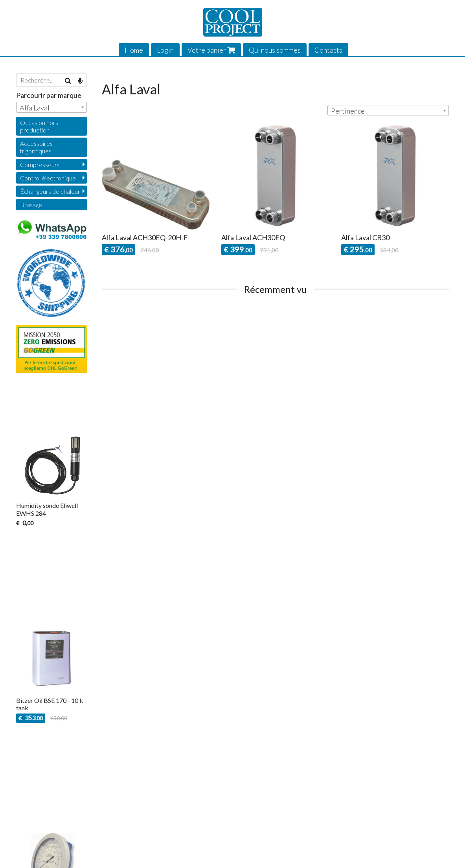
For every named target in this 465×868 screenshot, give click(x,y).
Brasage (31, 205)
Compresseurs (40, 165)
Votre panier (211, 50)
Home (134, 50)
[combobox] (388, 110)
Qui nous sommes (275, 50)
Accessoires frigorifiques (36, 147)
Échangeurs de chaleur (50, 191)
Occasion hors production (39, 126)
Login (165, 50)
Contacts (328, 50)
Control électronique (48, 178)
